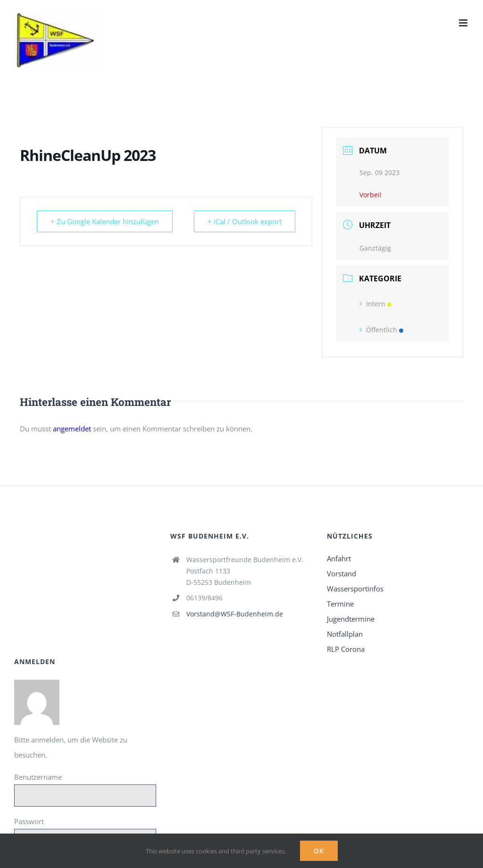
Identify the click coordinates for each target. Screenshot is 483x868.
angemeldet (72, 429)
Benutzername (38, 777)
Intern (375, 304)
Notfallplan (345, 634)
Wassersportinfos (355, 589)
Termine (340, 604)
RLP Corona (346, 649)
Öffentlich (381, 330)
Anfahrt (339, 558)
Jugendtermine (351, 619)
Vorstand (341, 573)
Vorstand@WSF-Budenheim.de (235, 614)
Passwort (29, 821)
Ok (319, 851)
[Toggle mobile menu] (464, 23)
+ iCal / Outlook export (245, 221)
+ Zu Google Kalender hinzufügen (105, 221)
